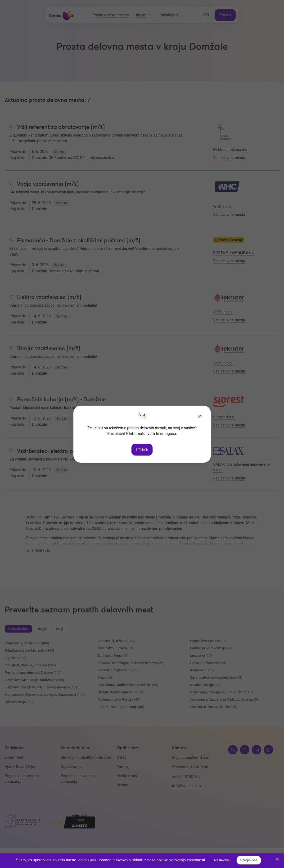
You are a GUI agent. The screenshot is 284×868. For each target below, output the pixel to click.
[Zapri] (200, 416)
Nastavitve (222, 860)
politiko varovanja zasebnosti (181, 860)
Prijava (142, 449)
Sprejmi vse (249, 860)
